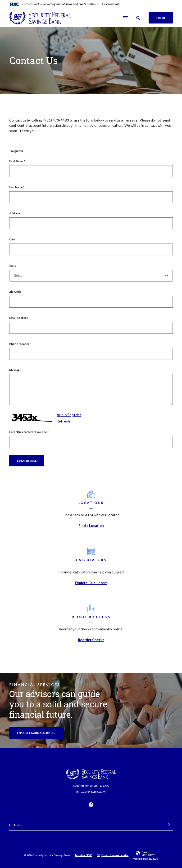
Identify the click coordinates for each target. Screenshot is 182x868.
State (13, 265)
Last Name (17, 187)
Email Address (19, 318)
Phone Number (20, 344)
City (12, 239)
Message (15, 370)
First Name (17, 161)
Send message (27, 461)
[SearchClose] (138, 18)
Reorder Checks (91, 640)
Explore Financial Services (40, 733)
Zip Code (15, 292)
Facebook (91, 805)
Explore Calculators (91, 583)
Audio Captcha (69, 415)
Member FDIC (84, 855)
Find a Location (91, 525)
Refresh (63, 421)
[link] (145, 855)
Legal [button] (16, 825)
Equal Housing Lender (115, 855)
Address (15, 213)
